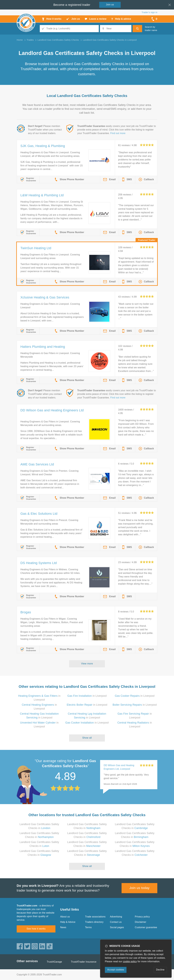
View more (87, 664)
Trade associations (95, 917)
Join (110, 5)
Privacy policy (142, 917)
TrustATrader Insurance (84, 962)
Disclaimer (141, 922)
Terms (88, 927)
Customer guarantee (146, 927)
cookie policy (130, 961)
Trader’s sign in (149, 12)
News (63, 927)
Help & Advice (68, 922)
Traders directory (94, 922)
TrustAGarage (54, 962)
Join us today (140, 888)
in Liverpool (87, 696)
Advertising (116, 917)
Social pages (117, 927)
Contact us (116, 922)
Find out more (118, 133)
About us (65, 917)
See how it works (36, 929)
